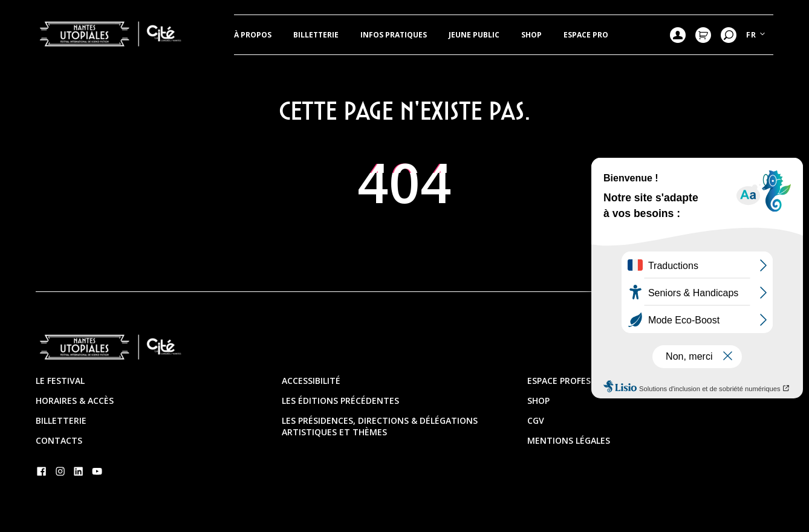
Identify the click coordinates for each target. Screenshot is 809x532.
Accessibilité (311, 381)
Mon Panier (703, 35)
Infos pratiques (394, 35)
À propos (253, 35)
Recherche (729, 35)
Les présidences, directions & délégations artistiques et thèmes (380, 426)
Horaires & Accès (75, 401)
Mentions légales (569, 440)
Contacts (59, 440)
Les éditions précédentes (340, 401)
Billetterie (316, 35)
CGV (536, 420)
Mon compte (678, 35)
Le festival (60, 381)
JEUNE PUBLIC (474, 35)
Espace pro (586, 35)
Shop (531, 35)
